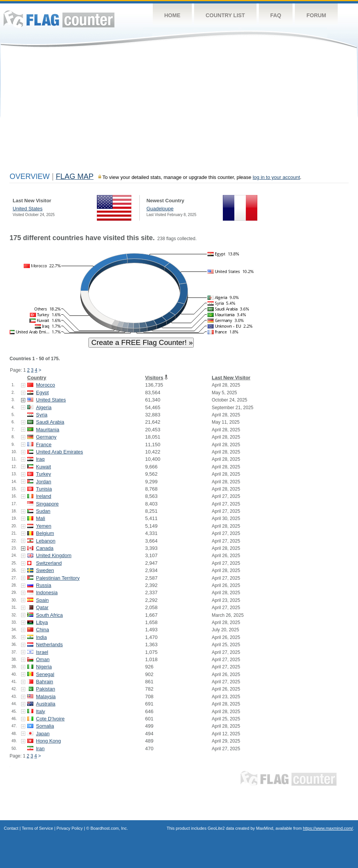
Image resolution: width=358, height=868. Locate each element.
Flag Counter (59, 19)
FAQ (276, 15)
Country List (225, 15)
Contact (11, 828)
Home (172, 15)
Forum (316, 15)
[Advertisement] (179, 112)
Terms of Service (38, 828)
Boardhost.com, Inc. (109, 828)
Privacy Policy (70, 828)
